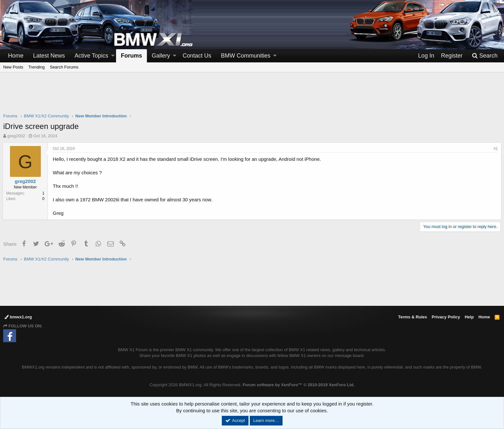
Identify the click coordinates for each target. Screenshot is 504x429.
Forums (131, 56)
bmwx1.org (18, 317)
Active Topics (91, 56)
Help (469, 317)
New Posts (13, 67)
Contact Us (197, 56)
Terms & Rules (412, 317)
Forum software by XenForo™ (299, 385)
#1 (495, 149)
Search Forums (64, 67)
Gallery (161, 56)
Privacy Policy (446, 317)
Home (16, 56)
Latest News (49, 56)
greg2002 (16, 136)
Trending (36, 67)
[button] (113, 56)
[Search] (485, 56)
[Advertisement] (252, 97)
